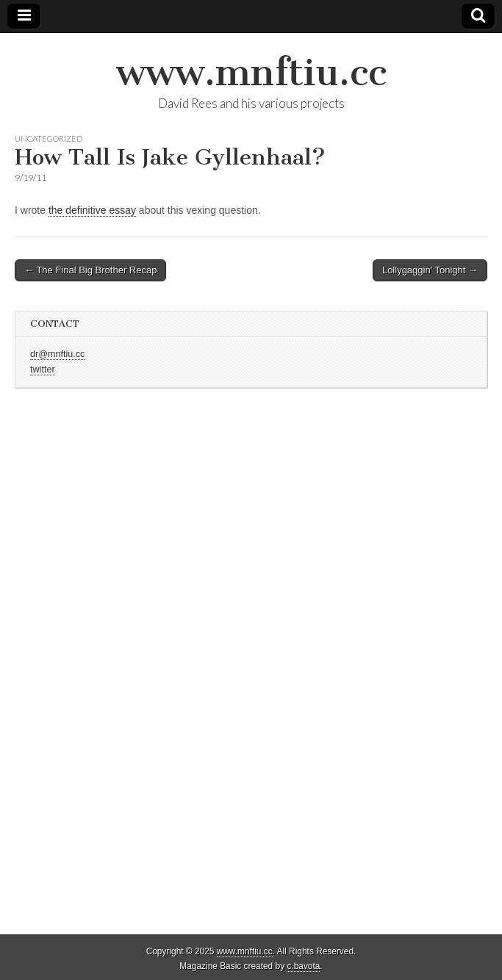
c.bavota (303, 966)
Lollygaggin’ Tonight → (430, 270)
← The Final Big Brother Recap (90, 270)
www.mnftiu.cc (251, 72)
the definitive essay (92, 210)
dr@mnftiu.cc (57, 354)
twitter (43, 370)
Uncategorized (49, 138)
